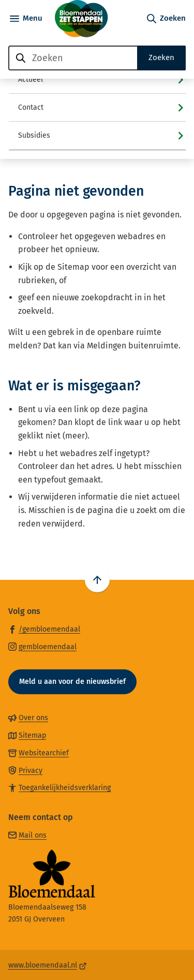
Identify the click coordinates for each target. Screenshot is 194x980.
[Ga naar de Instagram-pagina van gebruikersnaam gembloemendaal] (42, 646)
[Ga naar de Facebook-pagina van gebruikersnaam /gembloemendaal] (44, 629)
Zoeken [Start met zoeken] (161, 57)
